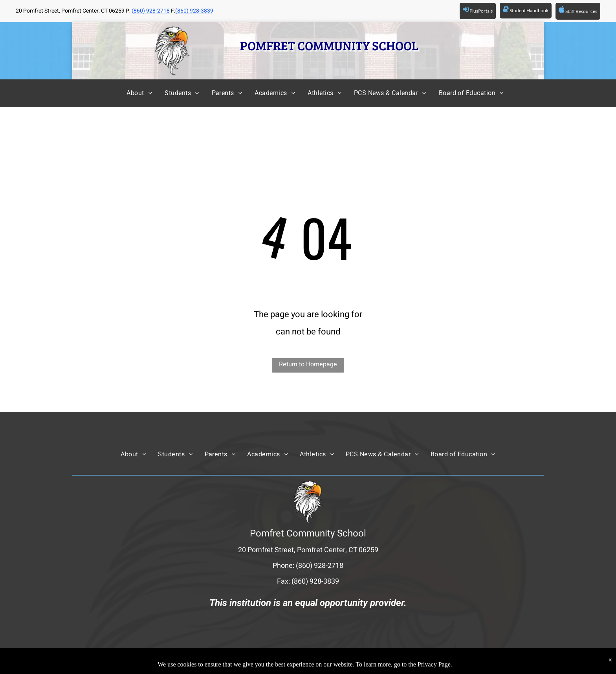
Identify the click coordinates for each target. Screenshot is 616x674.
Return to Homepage (308, 364)
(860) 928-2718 (151, 11)
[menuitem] (132, 93)
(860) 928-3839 (194, 11)
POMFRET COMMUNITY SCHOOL (329, 45)
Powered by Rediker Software (400, 661)
